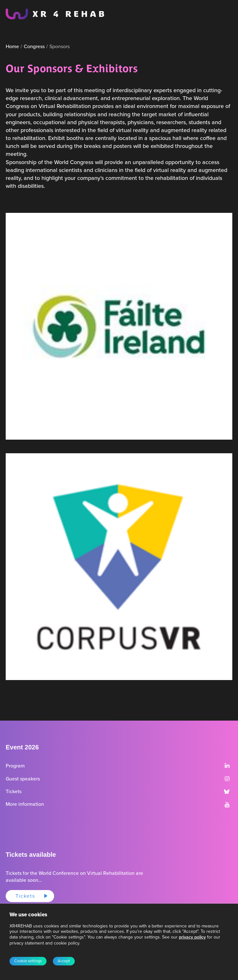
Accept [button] (64, 961)
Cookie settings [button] (28, 961)
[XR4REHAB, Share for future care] (55, 14)
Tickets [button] (25, 896)
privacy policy (192, 937)
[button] (227, 766)
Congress (34, 47)
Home (12, 47)
